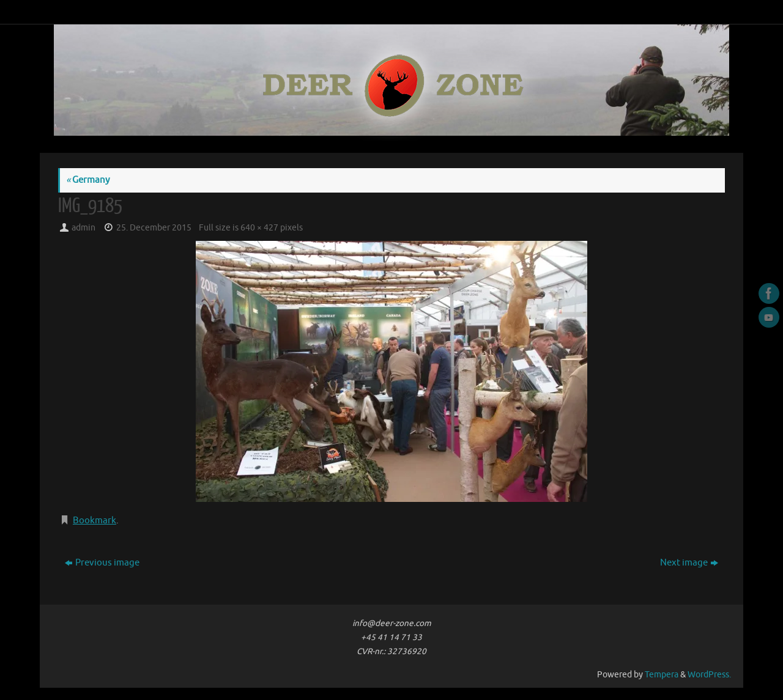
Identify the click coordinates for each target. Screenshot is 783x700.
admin (83, 228)
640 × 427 (259, 228)
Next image (689, 563)
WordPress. (709, 675)
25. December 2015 (154, 228)
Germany (88, 180)
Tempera (662, 675)
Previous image (102, 563)
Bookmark (95, 521)
